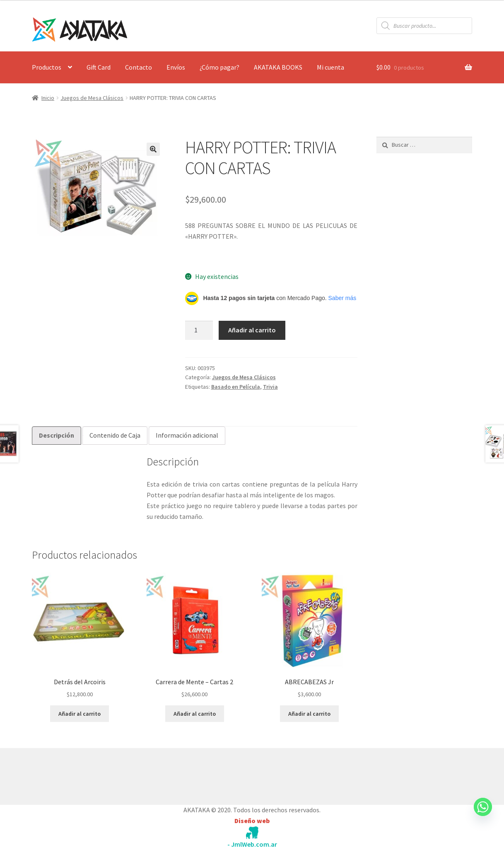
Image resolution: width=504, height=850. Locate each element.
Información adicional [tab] (187, 435)
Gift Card (99, 67)
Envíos (176, 67)
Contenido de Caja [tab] (115, 435)
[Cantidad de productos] (199, 330)
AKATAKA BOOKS (278, 67)
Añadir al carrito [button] (80, 714)
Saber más (342, 298)
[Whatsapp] (483, 815)
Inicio (48, 98)
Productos (47, 67)
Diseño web (252, 821)
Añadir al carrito (252, 330)
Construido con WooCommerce (76, 775)
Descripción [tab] (57, 435)
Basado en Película (236, 387)
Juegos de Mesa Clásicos (92, 98)
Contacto (139, 67)
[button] (153, 149)
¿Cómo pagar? (219, 67)
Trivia (270, 387)
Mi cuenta (330, 67)
